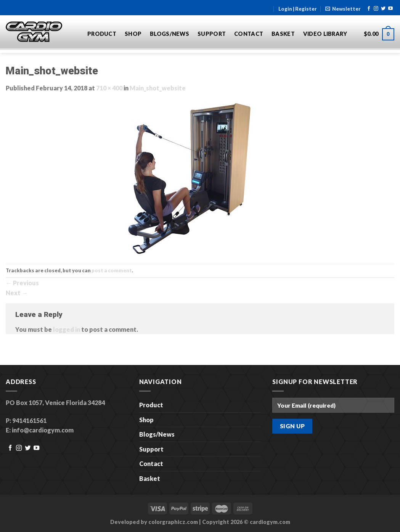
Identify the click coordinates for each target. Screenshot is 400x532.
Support (212, 34)
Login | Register (298, 9)
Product (102, 34)
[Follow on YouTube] (390, 9)
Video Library (325, 34)
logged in (67, 329)
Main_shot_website (158, 88)
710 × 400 (109, 88)
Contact (249, 34)
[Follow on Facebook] (369, 9)
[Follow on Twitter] (383, 9)
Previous (22, 283)
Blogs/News (169, 34)
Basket (283, 34)
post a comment (112, 270)
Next (17, 293)
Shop (133, 34)
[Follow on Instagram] (376, 9)
